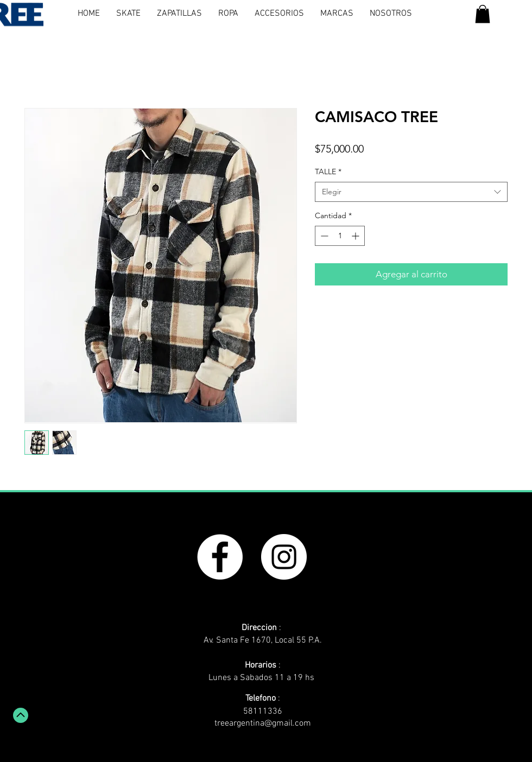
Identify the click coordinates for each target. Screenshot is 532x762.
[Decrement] (323, 236)
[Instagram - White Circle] (284, 557)
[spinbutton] (340, 236)
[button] (483, 14)
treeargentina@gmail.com (263, 723)
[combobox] (411, 192)
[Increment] (356, 236)
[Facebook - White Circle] (220, 557)
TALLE (328, 172)
